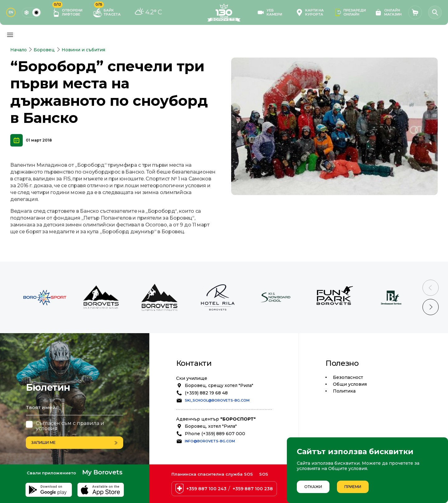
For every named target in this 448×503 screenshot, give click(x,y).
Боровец (44, 50)
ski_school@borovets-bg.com (217, 400)
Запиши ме (75, 442)
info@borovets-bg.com (210, 441)
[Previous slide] (431, 288)
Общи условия (350, 384)
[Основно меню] (10, 35)
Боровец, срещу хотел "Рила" (219, 385)
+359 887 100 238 (253, 489)
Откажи (313, 487)
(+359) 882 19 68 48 (206, 393)
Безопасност (348, 377)
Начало (19, 50)
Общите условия (348, 468)
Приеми (353, 487)
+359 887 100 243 (206, 489)
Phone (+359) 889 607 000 (215, 434)
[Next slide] (431, 307)
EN (11, 12)
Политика (344, 391)
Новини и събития (83, 50)
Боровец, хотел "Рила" (211, 426)
